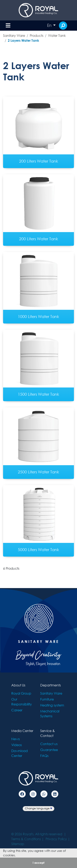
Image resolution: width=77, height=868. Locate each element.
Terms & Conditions (26, 839)
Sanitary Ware (14, 35)
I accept (38, 863)
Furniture (47, 699)
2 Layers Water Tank (23, 40)
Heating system (52, 705)
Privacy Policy (56, 839)
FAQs (44, 756)
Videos (17, 745)
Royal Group (21, 693)
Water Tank (57, 35)
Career (17, 710)
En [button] (50, 25)
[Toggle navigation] (8, 26)
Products (37, 35)
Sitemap (18, 844)
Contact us (49, 744)
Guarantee (49, 750)
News (16, 739)
